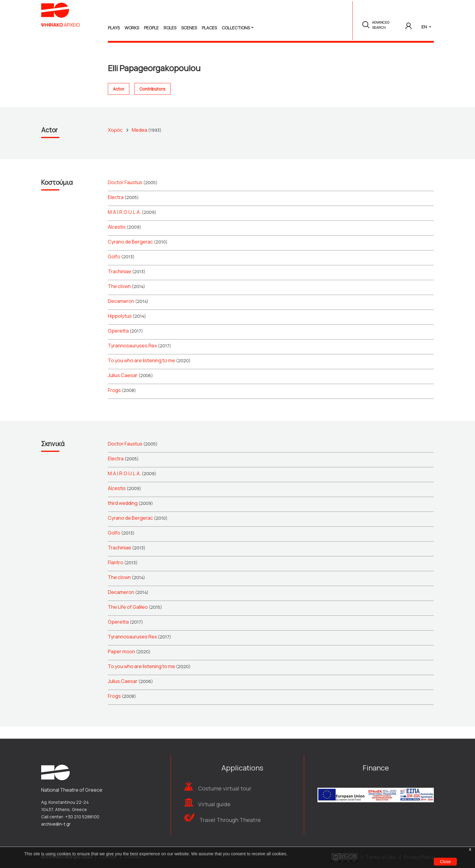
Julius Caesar (123, 387)
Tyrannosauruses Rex (132, 358)
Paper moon (121, 664)
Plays (114, 28)
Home (114, 53)
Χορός (115, 142)
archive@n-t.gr (56, 824)
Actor (119, 101)
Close (445, 862)
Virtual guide (214, 804)
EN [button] (425, 27)
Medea (140, 142)
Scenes (189, 28)
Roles (170, 28)
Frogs (114, 402)
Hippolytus (120, 328)
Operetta (118, 343)
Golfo (114, 269)
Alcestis (117, 239)
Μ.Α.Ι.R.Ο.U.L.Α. (124, 224)
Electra (116, 209)
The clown (119, 298)
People (151, 28)
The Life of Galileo (128, 619)
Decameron (121, 313)
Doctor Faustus (125, 194)
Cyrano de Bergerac (130, 254)
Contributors (152, 101)
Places (209, 28)
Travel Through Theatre (230, 820)
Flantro (116, 575)
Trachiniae (120, 283)
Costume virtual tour (225, 788)
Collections (236, 28)
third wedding (123, 515)
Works (132, 28)
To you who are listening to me (141, 373)
